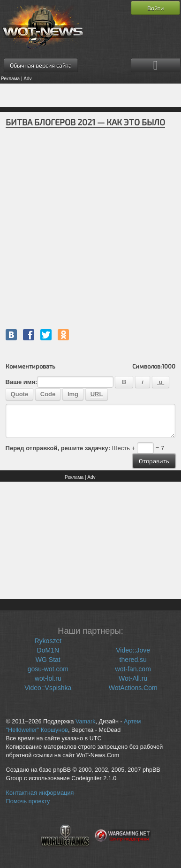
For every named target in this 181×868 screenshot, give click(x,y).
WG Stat (48, 660)
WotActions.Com (133, 688)
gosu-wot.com (48, 669)
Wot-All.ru (133, 678)
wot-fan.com (133, 669)
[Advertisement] (90, 95)
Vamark (85, 722)
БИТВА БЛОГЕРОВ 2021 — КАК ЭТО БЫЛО (85, 122)
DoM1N (48, 650)
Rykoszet (48, 641)
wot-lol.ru (48, 678)
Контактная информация (40, 793)
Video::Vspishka (48, 688)
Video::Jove (133, 650)
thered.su (133, 660)
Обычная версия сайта (41, 65)
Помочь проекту (28, 801)
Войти (155, 8)
